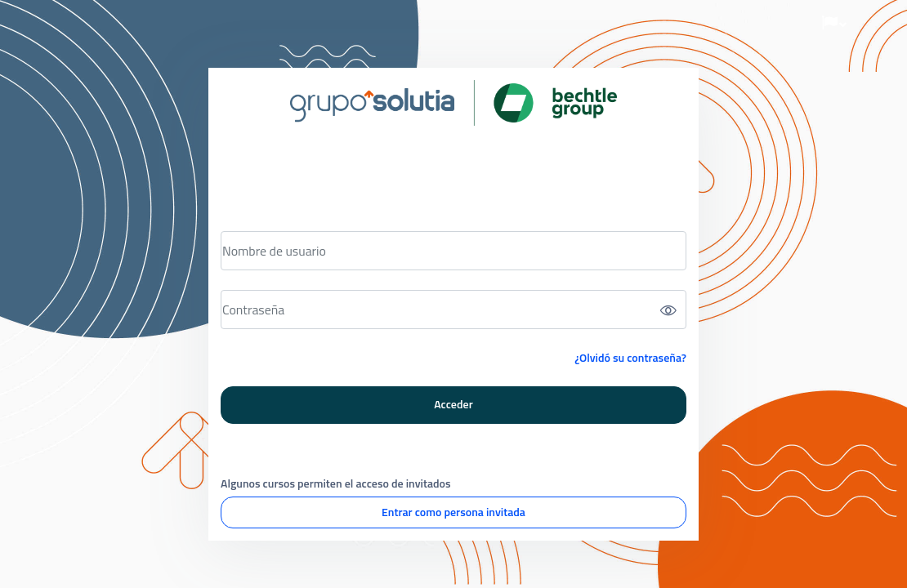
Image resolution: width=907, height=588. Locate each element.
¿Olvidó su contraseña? (630, 357)
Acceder (453, 404)
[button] (834, 23)
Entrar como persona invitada (453, 512)
